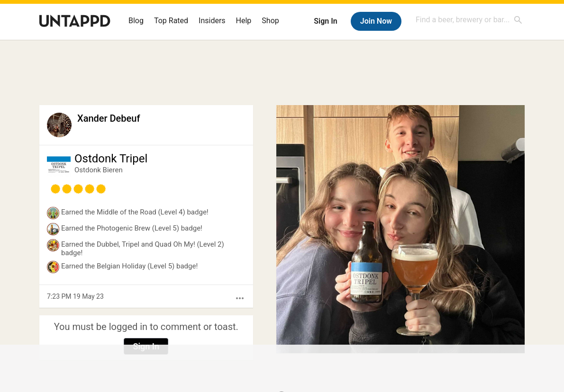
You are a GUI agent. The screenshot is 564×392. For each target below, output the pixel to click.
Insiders (212, 21)
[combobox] (469, 20)
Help (244, 21)
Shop (270, 21)
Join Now (376, 21)
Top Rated (171, 21)
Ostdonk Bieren (99, 170)
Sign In (325, 21)
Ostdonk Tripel (111, 159)
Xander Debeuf (109, 118)
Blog (136, 21)
